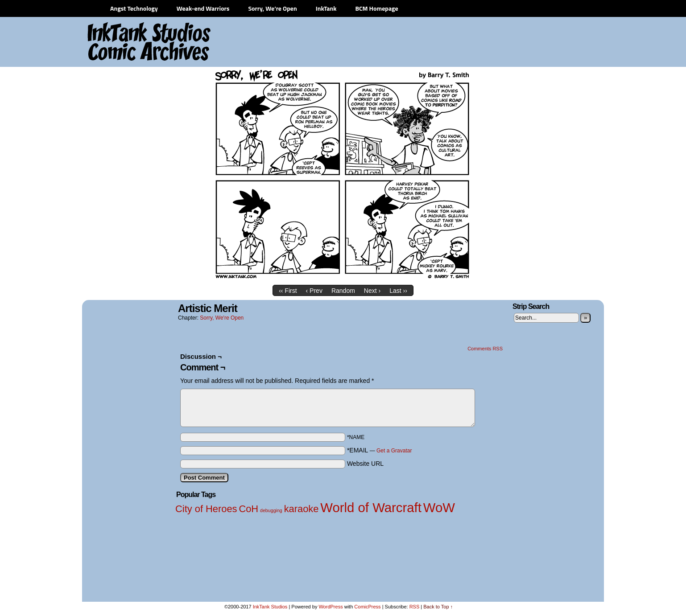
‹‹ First (288, 291)
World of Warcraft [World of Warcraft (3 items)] (371, 507)
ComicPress (367, 607)
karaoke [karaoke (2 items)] (302, 509)
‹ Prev (314, 291)
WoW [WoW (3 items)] (439, 507)
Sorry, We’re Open (272, 8)
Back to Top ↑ (438, 607)
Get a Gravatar (394, 451)
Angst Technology (134, 8)
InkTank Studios (270, 607)
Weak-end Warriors (203, 8)
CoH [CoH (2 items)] (248, 509)
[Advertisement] (437, 42)
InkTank (326, 8)
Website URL (365, 464)
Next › (372, 291)
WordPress (331, 607)
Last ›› (398, 291)
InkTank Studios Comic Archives (123, 42)
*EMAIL (380, 450)
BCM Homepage (376, 8)
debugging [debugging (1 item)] (271, 510)
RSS (415, 607)
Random (343, 291)
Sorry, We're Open (222, 318)
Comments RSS (485, 349)
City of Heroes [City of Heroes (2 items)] (206, 509)
